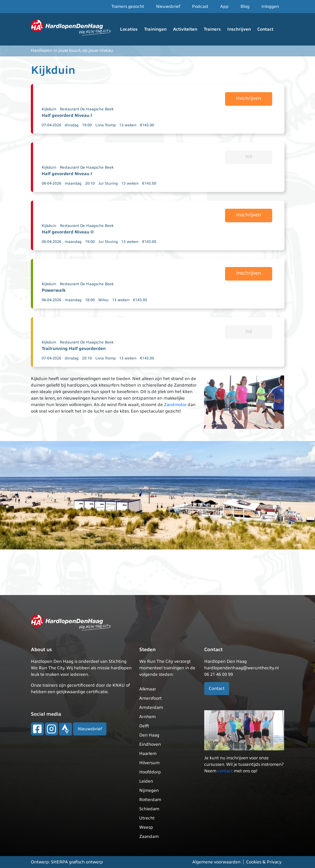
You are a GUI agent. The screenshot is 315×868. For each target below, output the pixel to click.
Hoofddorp (150, 772)
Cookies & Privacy (264, 862)
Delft (144, 726)
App (224, 7)
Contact (265, 29)
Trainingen (155, 29)
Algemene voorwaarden (216, 862)
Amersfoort (150, 698)
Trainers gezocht (128, 7)
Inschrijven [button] (249, 98)
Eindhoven (150, 744)
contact (225, 771)
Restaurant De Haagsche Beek (87, 109)
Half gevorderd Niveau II (68, 232)
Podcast (200, 7)
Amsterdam (151, 708)
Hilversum (149, 763)
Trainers (212, 29)
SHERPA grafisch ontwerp (77, 862)
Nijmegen (149, 790)
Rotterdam (150, 800)
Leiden (146, 781)
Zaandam (149, 837)
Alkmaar (148, 689)
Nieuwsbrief (168, 7)
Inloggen (270, 7)
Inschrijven (239, 29)
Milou (103, 300)
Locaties (129, 29)
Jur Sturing (108, 183)
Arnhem (147, 717)
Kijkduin (49, 109)
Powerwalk (54, 290)
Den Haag (149, 735)
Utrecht (147, 818)
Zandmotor (175, 405)
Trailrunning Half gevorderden (74, 349)
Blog (245, 7)
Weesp (146, 827)
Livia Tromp (105, 125)
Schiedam (149, 809)
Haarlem (148, 754)
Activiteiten (185, 29)
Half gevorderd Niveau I (67, 115)
